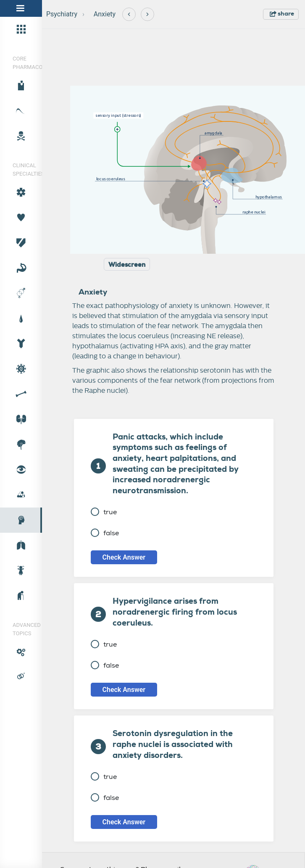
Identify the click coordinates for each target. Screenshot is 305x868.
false (105, 533)
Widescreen (127, 265)
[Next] (147, 14)
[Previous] (129, 14)
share (282, 13)
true (104, 512)
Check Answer (124, 557)
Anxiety (105, 14)
